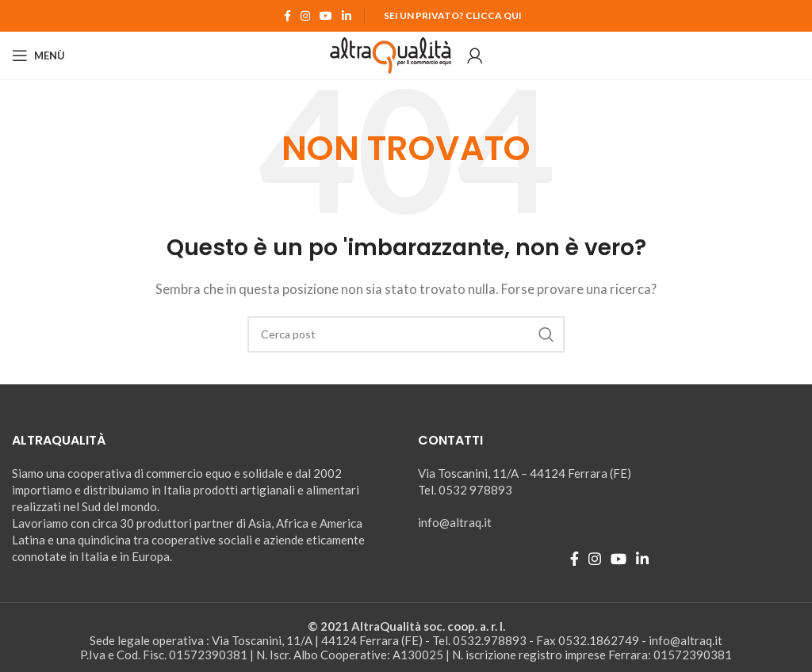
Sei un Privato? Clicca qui (453, 15)
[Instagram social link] (305, 16)
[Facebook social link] (287, 16)
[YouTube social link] (326, 16)
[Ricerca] (406, 334)
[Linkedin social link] (347, 16)
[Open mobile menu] (38, 55)
